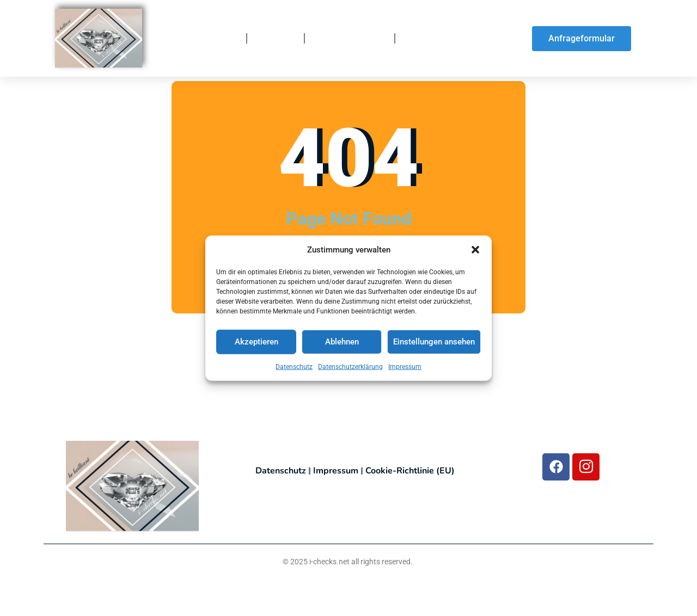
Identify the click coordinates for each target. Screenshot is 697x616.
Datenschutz (294, 367)
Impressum (405, 367)
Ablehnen (342, 342)
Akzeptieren (256, 342)
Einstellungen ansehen (434, 342)
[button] (475, 250)
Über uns (276, 39)
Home (225, 39)
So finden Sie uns (443, 39)
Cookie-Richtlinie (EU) (410, 471)
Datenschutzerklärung (350, 367)
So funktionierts (350, 39)
